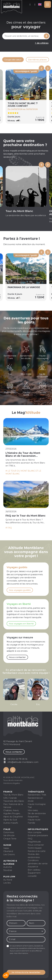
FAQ (30, 839)
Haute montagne (37, 804)
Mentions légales (12, 783)
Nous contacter (17, 657)
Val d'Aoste (9, 835)
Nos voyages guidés (20, 590)
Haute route (34, 820)
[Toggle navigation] (48, 4)
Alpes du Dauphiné (13, 817)
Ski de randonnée (37, 813)
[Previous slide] (41, 68)
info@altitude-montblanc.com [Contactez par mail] (23, 762)
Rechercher (47, 36)
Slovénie (8, 870)
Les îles (7, 883)
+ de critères (42, 43)
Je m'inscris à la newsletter (26, 972)
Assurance (33, 867)
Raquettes (33, 817)
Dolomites (9, 832)
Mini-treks (33, 810)
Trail (30, 807)
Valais (6, 848)
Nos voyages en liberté (21, 624)
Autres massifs (11, 823)
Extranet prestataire (38, 835)
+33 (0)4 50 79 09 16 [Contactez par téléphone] (17, 759)
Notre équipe (35, 848)
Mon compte (30, 4)
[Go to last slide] (41, 165)
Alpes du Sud (10, 820)
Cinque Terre (10, 839)
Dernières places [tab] (37, 60)
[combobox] (23, 36)
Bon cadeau (34, 870)
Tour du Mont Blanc (13, 795)
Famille (31, 823)
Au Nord (8, 880)
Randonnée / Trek (37, 795)
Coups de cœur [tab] (13, 60)
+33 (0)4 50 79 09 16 (35, 4)
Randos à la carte (37, 851)
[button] (6, 975)
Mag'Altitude (34, 842)
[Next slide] (48, 68)
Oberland (8, 851)
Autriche (8, 867)
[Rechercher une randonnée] (23, 36)
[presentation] (28, 962)
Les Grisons (9, 854)
